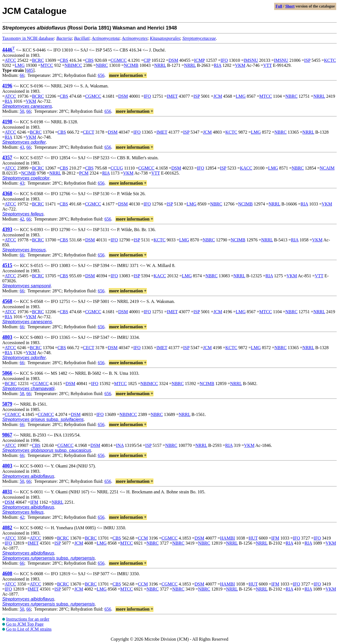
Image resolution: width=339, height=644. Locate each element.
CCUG (117, 168)
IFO (224, 60)
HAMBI (228, 538)
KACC (246, 168)
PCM (84, 173)
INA (120, 445)
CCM (143, 538)
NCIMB (131, 65)
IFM (34, 502)
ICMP (199, 60)
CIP (147, 60)
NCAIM (327, 168)
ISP (307, 60)
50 (22, 111)
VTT (268, 65)
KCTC (330, 60)
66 (22, 75)
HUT (253, 538)
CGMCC (119, 60)
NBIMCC (73, 65)
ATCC (10, 60)
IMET (172, 96)
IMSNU (251, 60)
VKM (240, 65)
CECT (89, 132)
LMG (20, 65)
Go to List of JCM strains (29, 629)
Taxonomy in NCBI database (28, 38)
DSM (173, 60)
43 (22, 147)
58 (22, 394)
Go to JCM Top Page (25, 624)
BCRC (38, 60)
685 (30, 70)
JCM (218, 96)
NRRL (160, 65)
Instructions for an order (28, 619)
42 (22, 219)
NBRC (102, 65)
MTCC (47, 65)
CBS (64, 60)
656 (101, 75)
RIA (218, 65)
